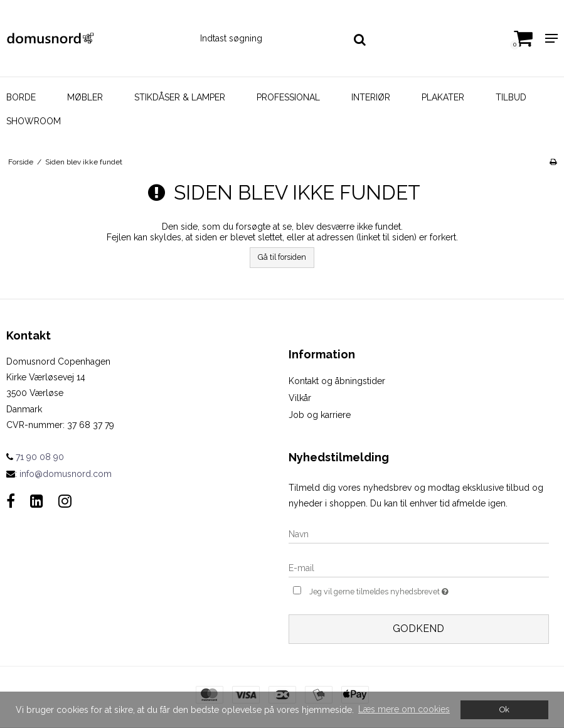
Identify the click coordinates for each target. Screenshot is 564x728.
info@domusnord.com (66, 474)
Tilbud (511, 97)
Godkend (418, 629)
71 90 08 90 (35, 457)
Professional (288, 97)
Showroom (34, 121)
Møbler (85, 97)
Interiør (371, 97)
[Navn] (419, 533)
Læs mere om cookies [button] (404, 709)
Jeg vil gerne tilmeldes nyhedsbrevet (407, 590)
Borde (21, 97)
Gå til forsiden (282, 257)
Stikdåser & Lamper (180, 97)
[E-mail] (419, 567)
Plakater (443, 97)
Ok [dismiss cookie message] (504, 709)
